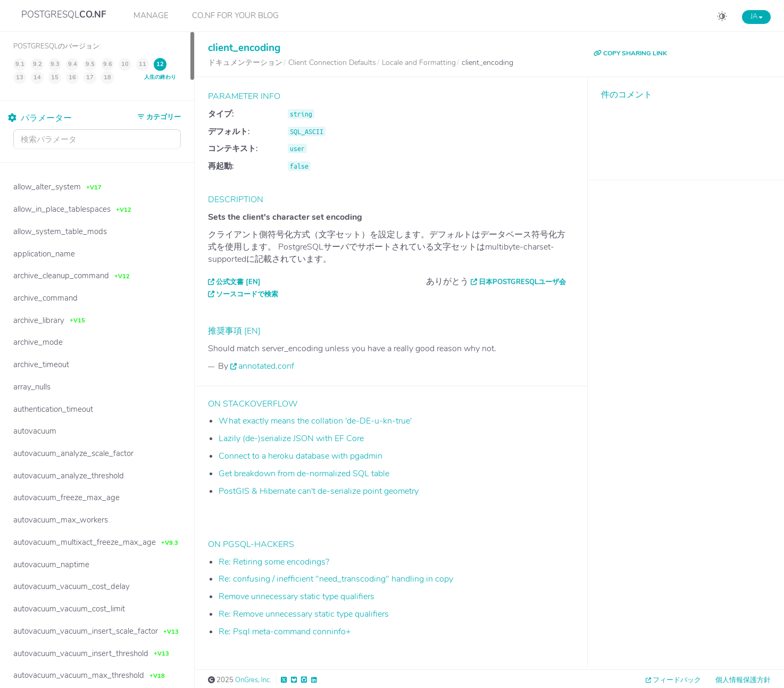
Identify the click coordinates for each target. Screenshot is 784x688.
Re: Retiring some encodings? (274, 562)
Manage (151, 15)
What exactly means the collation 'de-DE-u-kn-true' (315, 421)
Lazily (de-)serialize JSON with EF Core (291, 438)
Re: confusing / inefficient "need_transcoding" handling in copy (336, 579)
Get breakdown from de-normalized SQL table (304, 474)
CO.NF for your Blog (235, 15)
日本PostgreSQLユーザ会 (522, 282)
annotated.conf (266, 366)
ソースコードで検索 (247, 294)
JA (756, 16)
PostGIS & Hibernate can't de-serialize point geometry (319, 491)
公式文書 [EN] (238, 282)
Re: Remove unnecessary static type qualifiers (304, 614)
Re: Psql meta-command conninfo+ (285, 632)
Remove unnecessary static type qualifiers (297, 596)
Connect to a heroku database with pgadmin (301, 456)
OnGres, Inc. (253, 680)
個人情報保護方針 (743, 680)
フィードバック (677, 680)
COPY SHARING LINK (630, 53)
